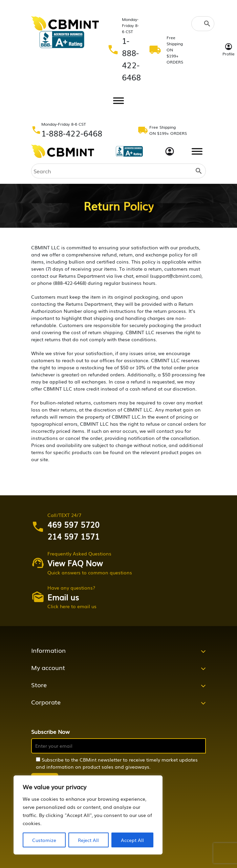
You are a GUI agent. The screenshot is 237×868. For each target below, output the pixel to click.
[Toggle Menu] (118, 101)
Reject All (88, 840)
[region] (88, 815)
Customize (44, 840)
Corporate (46, 702)
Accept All (132, 840)
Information (48, 650)
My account (48, 667)
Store (39, 685)
